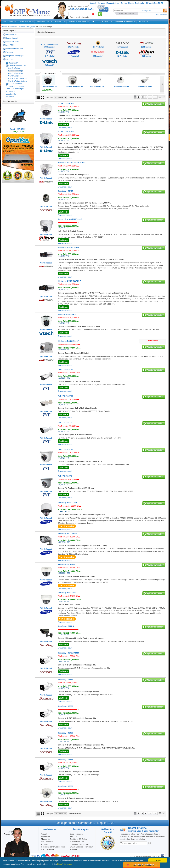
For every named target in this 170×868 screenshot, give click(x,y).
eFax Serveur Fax (77, 842)
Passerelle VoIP (43, 21)
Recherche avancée (127, 14)
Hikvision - (72, 163)
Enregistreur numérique (15, 86)
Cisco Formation (76, 834)
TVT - (65, 369)
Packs (94, 21)
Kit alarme (10, 96)
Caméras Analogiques (27, 27)
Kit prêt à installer (15, 84)
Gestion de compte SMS (79, 844)
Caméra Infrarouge (16, 71)
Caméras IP (13, 63)
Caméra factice (14, 68)
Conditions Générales (78, 839)
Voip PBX (59, 21)
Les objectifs (11, 94)
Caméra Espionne (15, 76)
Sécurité (142, 21)
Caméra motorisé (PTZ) (18, 78)
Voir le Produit (46, 119)
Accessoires (11, 91)
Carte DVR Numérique (15, 89)
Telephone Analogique (124, 21)
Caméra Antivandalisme (18, 81)
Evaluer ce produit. (65, 128)
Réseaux (106, 21)
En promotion (153, 340)
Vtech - (67, 314)
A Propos (73, 836)
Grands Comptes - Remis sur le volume (81, 848)
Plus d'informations (65, 864)
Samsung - (67, 503)
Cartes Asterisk (25, 21)
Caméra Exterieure (16, 73)
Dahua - (70, 219)
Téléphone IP (8, 21)
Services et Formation (77, 21)
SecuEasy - (65, 191)
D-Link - (66, 103)
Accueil (4, 27)
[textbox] (127, 11)
